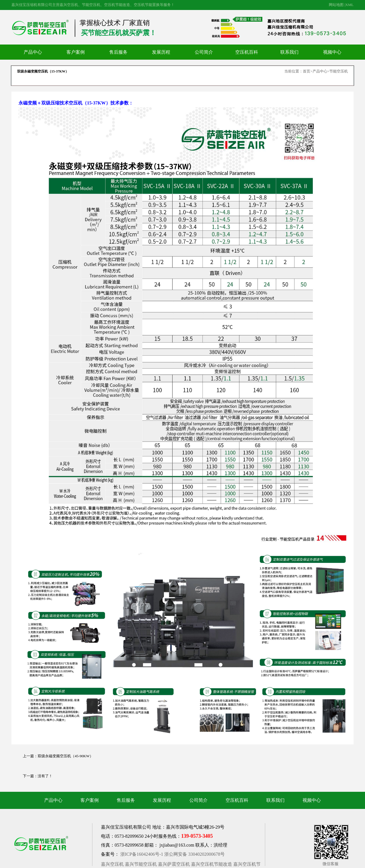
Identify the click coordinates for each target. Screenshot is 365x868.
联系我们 (289, 52)
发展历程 (161, 52)
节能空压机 (339, 71)
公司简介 (204, 52)
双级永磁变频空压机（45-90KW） (65, 756)
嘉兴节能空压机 (141, 864)
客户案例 (76, 52)
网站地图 (336, 5)
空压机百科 (247, 52)
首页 (307, 71)
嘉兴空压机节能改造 (212, 864)
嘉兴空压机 (112, 864)
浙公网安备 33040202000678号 (194, 854)
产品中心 (33, 52)
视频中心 (332, 52)
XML (349, 5)
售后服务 (118, 52)
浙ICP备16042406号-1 (142, 854)
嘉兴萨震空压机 (174, 864)
